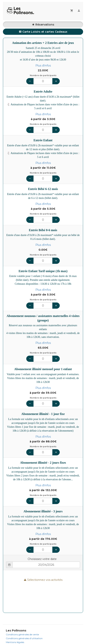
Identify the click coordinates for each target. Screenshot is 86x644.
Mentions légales (15, 642)
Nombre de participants (43, 75)
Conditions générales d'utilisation (24, 638)
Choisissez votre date (42, 559)
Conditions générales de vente (22, 634)
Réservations (43, 25)
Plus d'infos (43, 66)
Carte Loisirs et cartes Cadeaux (43, 32)
